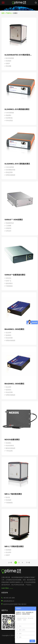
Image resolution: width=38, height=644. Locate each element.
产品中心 (9, 13)
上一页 (10, 563)
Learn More (5, 588)
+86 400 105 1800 (9, 598)
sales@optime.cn (9, 601)
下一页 (28, 563)
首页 (3, 13)
